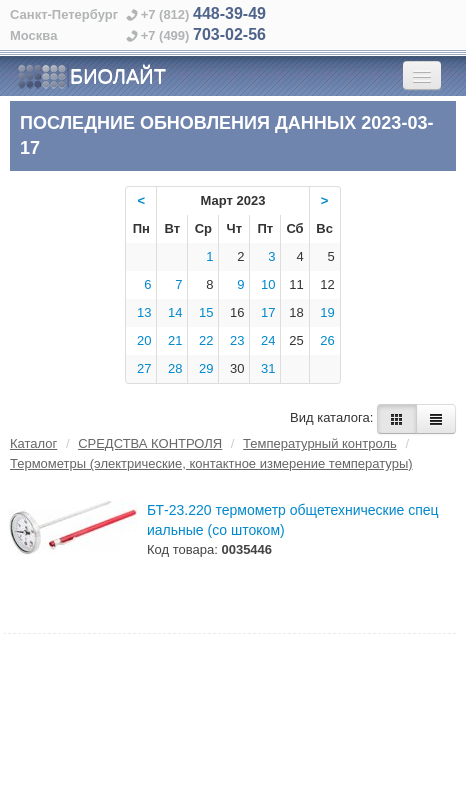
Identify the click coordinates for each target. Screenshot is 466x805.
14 (175, 312)
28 (175, 368)
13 (144, 312)
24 (268, 340)
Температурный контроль (320, 443)
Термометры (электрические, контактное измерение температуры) (211, 463)
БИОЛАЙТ (91, 77)
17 (268, 312)
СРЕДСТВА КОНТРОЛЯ (150, 443)
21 (175, 340)
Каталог (33, 443)
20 (144, 340)
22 (206, 340)
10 (268, 284)
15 (206, 312)
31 (268, 368)
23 (237, 340)
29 (206, 368)
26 (327, 340)
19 (327, 312)
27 (144, 368)
